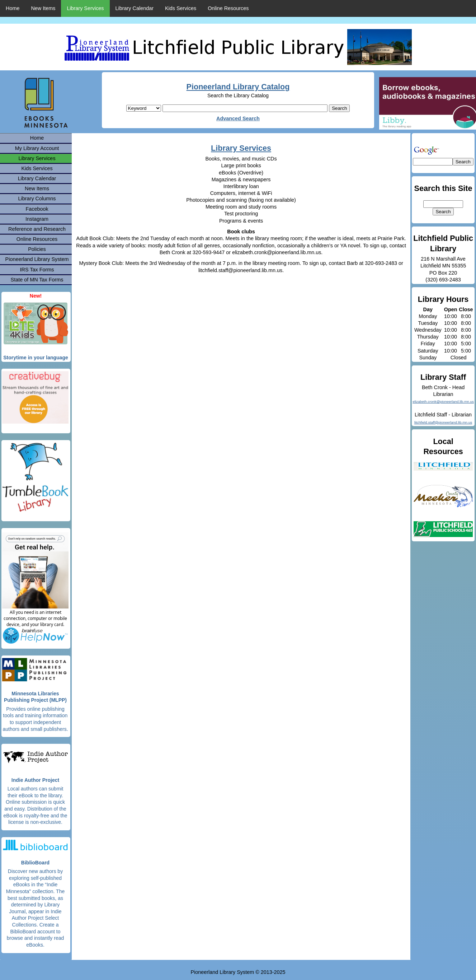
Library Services (85, 8)
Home (13, 8)
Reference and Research (37, 229)
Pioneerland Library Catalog (238, 87)
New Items (43, 8)
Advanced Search (238, 118)
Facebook (37, 209)
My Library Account (37, 148)
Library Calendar (135, 8)
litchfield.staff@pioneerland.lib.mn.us (443, 422)
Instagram (37, 219)
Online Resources (228, 8)
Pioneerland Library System (37, 259)
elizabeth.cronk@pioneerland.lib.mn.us (443, 402)
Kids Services (181, 8)
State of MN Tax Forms (37, 280)
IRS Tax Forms (37, 270)
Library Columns (37, 199)
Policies (37, 249)
